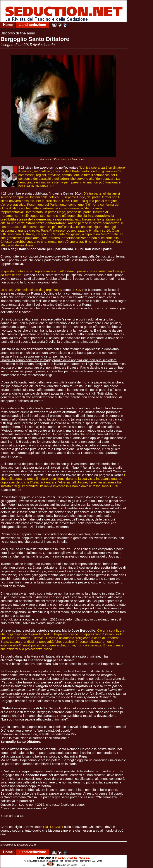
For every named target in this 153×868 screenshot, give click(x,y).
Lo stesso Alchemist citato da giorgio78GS (31, 290)
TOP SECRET (53, 827)
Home (8, 25)
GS (79, 290)
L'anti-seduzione (32, 25)
